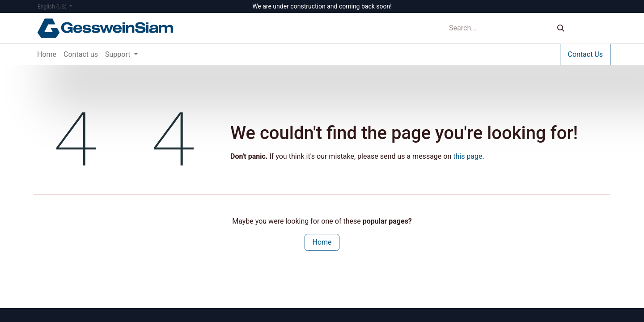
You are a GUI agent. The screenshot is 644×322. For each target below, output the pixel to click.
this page (468, 156)
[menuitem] (47, 55)
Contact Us (585, 54)
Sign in (592, 28)
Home (322, 242)
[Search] (561, 28)
